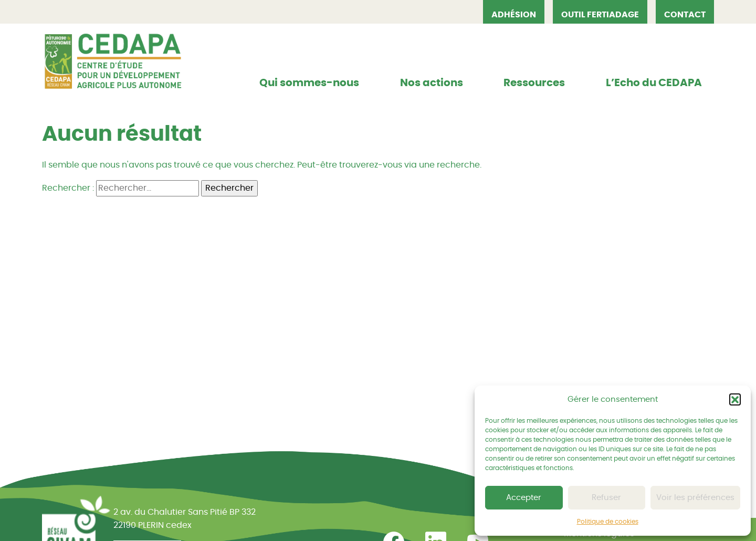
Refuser (606, 498)
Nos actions (432, 83)
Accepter (524, 498)
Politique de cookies (608, 522)
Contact (685, 15)
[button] (735, 399)
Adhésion (514, 15)
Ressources (534, 83)
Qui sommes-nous (309, 83)
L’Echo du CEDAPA (654, 83)
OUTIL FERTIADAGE (600, 15)
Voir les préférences (695, 498)
